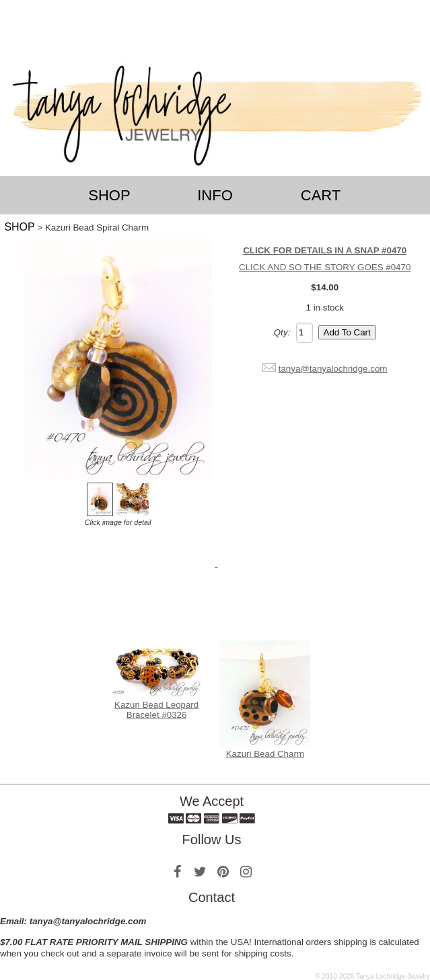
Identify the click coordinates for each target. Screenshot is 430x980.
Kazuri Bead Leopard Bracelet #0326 (156, 710)
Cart (321, 195)
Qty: (282, 332)
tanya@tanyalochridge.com (333, 369)
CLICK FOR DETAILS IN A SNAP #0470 (325, 250)
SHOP (19, 227)
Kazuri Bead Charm (265, 754)
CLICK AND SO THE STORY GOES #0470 (325, 267)
